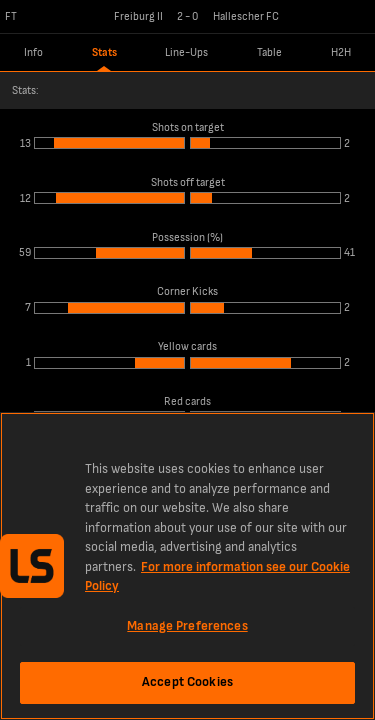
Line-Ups (186, 52)
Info (33, 52)
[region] (187, 566)
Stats (104, 52)
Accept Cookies (187, 682)
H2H (341, 52)
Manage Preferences (187, 626)
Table (269, 52)
